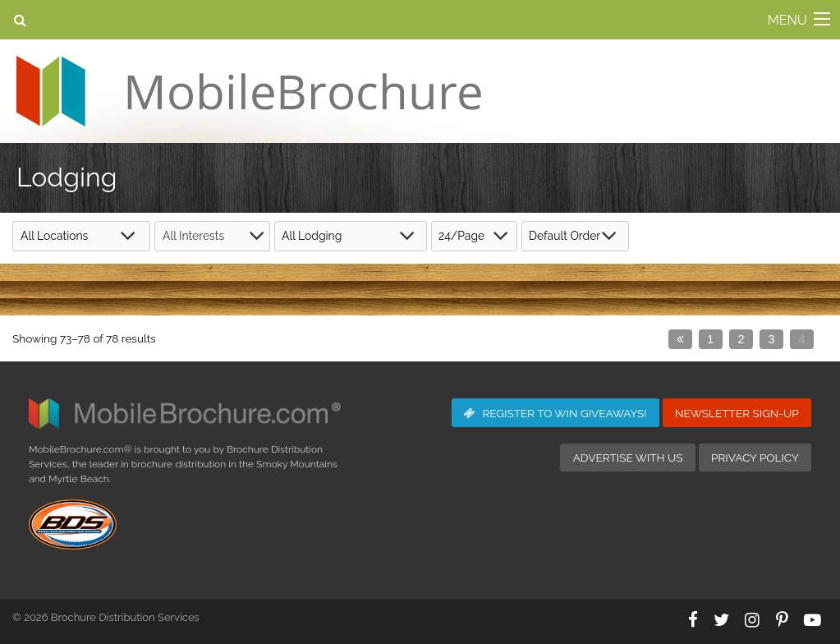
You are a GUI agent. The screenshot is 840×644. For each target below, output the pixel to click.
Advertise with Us (628, 458)
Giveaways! (555, 413)
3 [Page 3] (771, 339)
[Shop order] (575, 236)
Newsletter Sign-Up (737, 413)
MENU (787, 20)
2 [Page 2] (741, 339)
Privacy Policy (755, 458)
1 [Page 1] (710, 339)
